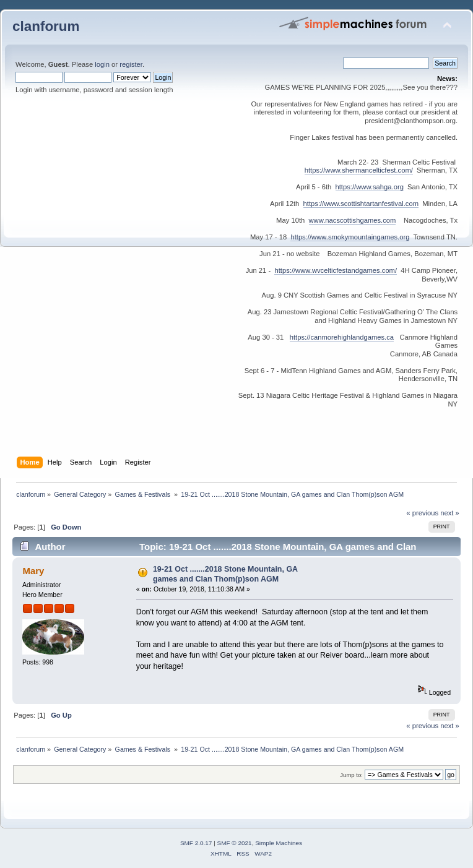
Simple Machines (279, 843)
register (131, 64)
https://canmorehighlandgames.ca (342, 337)
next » (450, 513)
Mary (33, 571)
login (102, 64)
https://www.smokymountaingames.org (350, 237)
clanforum (46, 26)
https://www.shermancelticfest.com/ (359, 170)
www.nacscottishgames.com (353, 220)
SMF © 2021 (235, 843)
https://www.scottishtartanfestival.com (361, 204)
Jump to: (351, 775)
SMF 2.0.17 (196, 843)
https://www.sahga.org (370, 187)
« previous (422, 513)
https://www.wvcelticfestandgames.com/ (336, 270)
